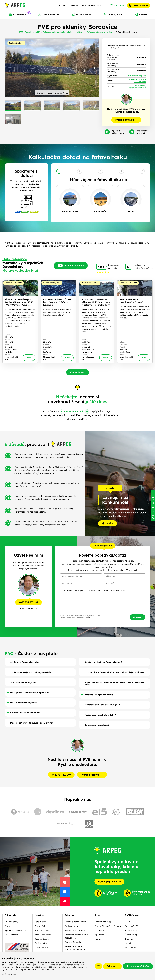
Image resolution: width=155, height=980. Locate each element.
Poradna (91, 5)
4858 (101, 267)
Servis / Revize (42, 939)
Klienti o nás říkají (103, 922)
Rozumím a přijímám (138, 966)
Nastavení (98, 966)
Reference (74, 5)
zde (90, 617)
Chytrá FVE (63, 5)
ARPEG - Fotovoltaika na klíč (29, 32)
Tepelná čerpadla (73, 942)
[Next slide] (95, 68)
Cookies (129, 939)
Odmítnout (112, 966)
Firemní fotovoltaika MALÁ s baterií (137, 81)
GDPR (128, 922)
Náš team (99, 930)
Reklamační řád (132, 926)
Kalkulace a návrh (43, 935)
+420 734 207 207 (29, 602)
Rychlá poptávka (109, 882)
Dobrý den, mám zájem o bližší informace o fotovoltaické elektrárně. (103, 596)
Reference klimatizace (75, 930)
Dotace (83, 5)
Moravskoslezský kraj (137, 76)
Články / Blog (131, 935)
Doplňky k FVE (42, 948)
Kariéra (98, 939)
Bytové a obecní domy (15, 930)
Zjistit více (107, 523)
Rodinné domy (12, 922)
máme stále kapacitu (73, 411)
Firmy (8, 926)
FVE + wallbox (12, 935)
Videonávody (131, 930)
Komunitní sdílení (43, 930)
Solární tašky (41, 943)
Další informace (9, 974)
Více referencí (78, 372)
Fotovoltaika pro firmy (137, 88)
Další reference (15, 259)
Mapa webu (130, 948)
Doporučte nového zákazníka (109, 926)
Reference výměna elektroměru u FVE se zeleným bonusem (75, 949)
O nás (99, 5)
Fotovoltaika (140, 85)
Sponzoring (100, 935)
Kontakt (129, 943)
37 (128, 267)
